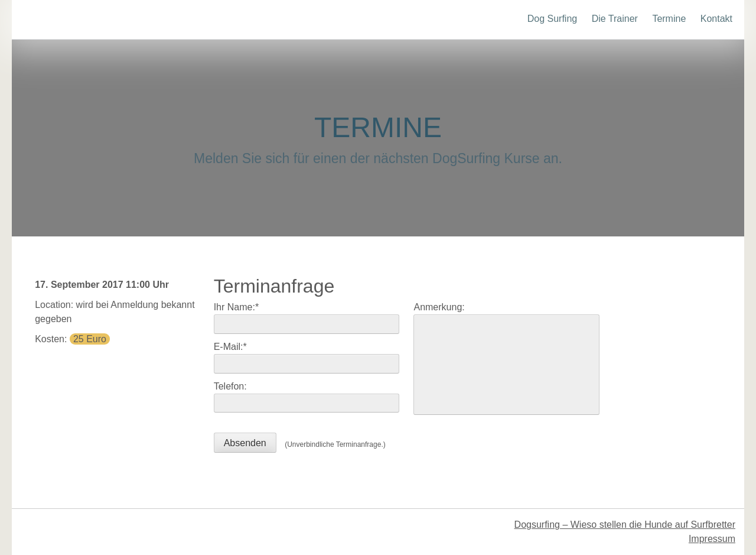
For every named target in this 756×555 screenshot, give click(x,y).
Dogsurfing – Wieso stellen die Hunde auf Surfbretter (625, 525)
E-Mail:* (230, 347)
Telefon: (230, 386)
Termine (669, 19)
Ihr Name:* (236, 307)
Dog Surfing (553, 19)
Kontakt (716, 19)
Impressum (712, 539)
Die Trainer (615, 19)
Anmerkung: (439, 307)
